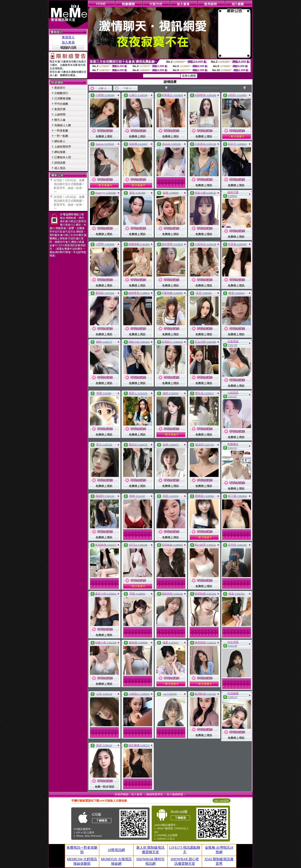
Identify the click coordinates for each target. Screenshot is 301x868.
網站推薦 (60, 152)
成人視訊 (60, 168)
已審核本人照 (63, 157)
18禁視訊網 (116, 850)
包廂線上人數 (63, 125)
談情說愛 (60, 163)
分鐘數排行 (61, 93)
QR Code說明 (222, 801)
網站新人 (60, 141)
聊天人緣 (60, 120)
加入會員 (68, 42)
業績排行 (60, 88)
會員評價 (60, 109)
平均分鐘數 (61, 104)
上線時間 (60, 114)
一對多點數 (61, 131)
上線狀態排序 (63, 147)
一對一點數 (61, 136)
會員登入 (68, 37)
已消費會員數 (63, 98)
